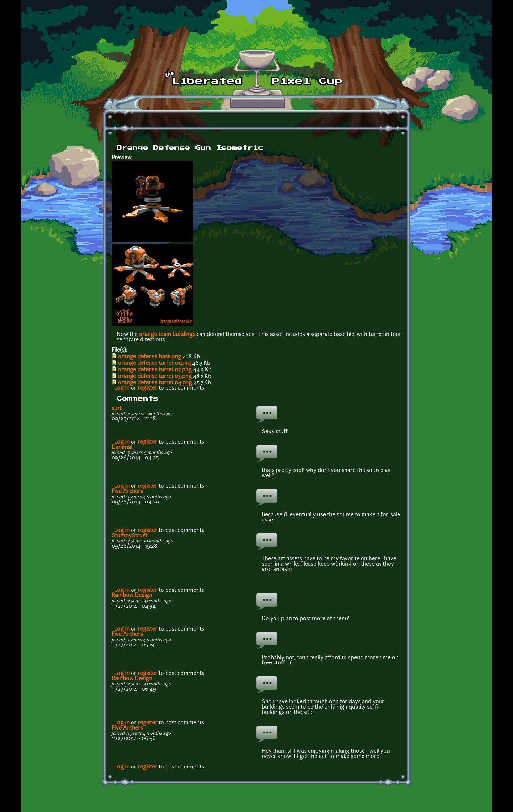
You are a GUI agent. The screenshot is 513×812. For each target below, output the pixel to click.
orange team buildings (167, 335)
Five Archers (127, 492)
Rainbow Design (132, 596)
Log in (122, 388)
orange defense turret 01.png (154, 363)
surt (117, 409)
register (148, 388)
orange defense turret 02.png (155, 370)
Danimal (122, 448)
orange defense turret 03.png (155, 377)
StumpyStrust (129, 536)
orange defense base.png (150, 357)
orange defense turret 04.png (155, 383)
